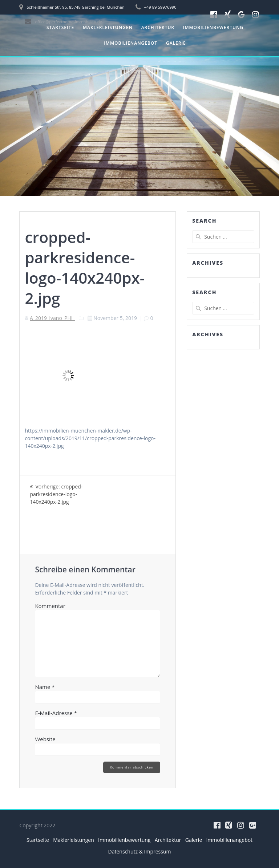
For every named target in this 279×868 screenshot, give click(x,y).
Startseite (60, 27)
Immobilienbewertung (213, 27)
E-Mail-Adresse (56, 713)
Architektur (158, 27)
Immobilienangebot (131, 43)
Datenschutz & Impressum (140, 851)
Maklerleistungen (108, 27)
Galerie (176, 43)
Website (45, 739)
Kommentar (50, 606)
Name (45, 687)
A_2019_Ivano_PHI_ (52, 318)
